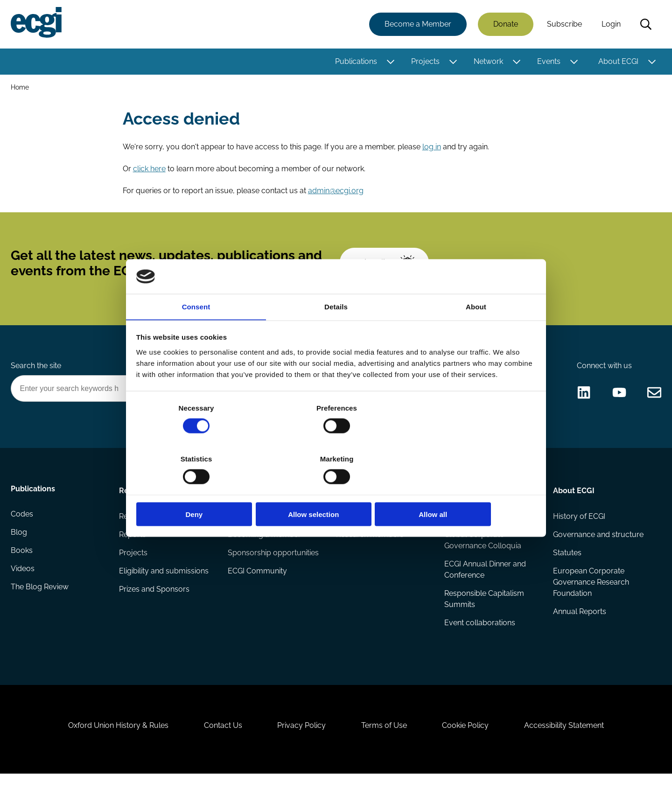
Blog (19, 548)
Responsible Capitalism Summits (484, 613)
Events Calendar (472, 529)
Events (548, 62)
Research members (370, 548)
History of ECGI (579, 529)
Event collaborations (480, 637)
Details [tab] (336, 333)
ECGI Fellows (358, 529)
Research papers (149, 529)
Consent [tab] (196, 333)
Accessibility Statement (569, 745)
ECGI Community (257, 585)
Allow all (470, 489)
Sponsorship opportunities (273, 566)
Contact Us (220, 745)
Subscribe (564, 24)
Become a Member (417, 24)
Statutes (567, 566)
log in (432, 149)
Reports (133, 548)
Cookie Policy (469, 745)
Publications (356, 62)
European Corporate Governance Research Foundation (591, 596)
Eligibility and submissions (164, 585)
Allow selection (336, 489)
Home (20, 88)
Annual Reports (579, 626)
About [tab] (476, 333)
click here (150, 171)
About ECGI (618, 62)
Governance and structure (598, 548)
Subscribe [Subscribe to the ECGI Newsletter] (386, 269)
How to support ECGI (264, 529)
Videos (23, 585)
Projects (425, 62)
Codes (22, 529)
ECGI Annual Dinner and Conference (485, 583)
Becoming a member (264, 548)
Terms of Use (385, 745)
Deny (202, 489)
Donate (505, 24)
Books (22, 566)
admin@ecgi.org (336, 194)
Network (488, 62)
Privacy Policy (301, 745)
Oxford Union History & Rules (113, 745)
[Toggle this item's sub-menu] (390, 62)
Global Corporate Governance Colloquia (483, 553)
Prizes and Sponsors (155, 604)
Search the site (36, 376)
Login (611, 24)
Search (645, 25)
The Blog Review (40, 604)
